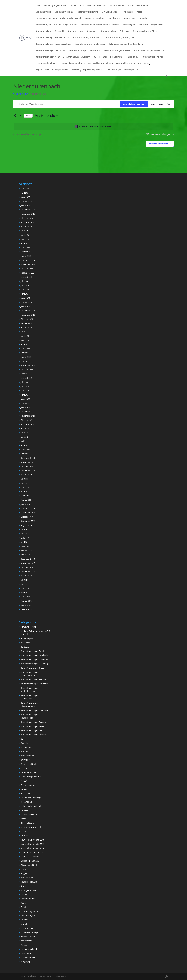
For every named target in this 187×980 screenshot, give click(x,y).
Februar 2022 (27, 403)
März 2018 (25, 597)
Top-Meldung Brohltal (93, 70)
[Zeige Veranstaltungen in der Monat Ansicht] (161, 104)
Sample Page (114, 18)
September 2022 (28, 374)
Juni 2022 (25, 386)
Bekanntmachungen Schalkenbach (84, 51)
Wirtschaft (25, 962)
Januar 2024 (26, 306)
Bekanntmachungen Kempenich (87, 38)
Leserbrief (25, 836)
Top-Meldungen (114, 70)
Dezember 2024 (28, 260)
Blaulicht (24, 743)
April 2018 (25, 593)
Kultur (23, 831)
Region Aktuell (42, 70)
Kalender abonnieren (158, 144)
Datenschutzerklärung (88, 12)
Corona (24, 768)
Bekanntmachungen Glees (145, 31)
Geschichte (26, 793)
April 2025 (25, 243)
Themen (76, 70)
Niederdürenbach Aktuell (32, 852)
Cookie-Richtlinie (43, 12)
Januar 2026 (26, 205)
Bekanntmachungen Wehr (48, 57)
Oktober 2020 (27, 466)
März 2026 (25, 197)
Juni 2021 (25, 437)
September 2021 (28, 424)
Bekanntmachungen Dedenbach (82, 31)
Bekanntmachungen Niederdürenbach (53, 44)
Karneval (25, 810)
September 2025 (28, 222)
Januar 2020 (26, 504)
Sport (23, 903)
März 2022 (25, 399)
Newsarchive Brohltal (95, 18)
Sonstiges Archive (60, 70)
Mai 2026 (25, 189)
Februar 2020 (27, 500)
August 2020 (26, 475)
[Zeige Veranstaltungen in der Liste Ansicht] (153, 104)
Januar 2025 (26, 256)
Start (38, 6)
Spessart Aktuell (28, 899)
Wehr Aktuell (26, 953)
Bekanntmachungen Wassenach (149, 51)
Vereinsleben (26, 941)
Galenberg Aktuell (29, 785)
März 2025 (25, 247)
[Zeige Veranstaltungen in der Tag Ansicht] (169, 104)
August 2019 (26, 525)
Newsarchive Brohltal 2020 (129, 63)
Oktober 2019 (27, 517)
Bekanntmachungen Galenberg (115, 31)
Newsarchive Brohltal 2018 (72, 63)
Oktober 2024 (27, 269)
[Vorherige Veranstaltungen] (15, 116)
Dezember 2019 (28, 508)
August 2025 (26, 226)
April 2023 (25, 344)
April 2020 (25, 492)
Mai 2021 (25, 441)
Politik (23, 869)
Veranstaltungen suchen (134, 104)
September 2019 (28, 521)
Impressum (128, 12)
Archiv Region (129, 25)
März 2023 (25, 348)
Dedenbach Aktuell (29, 772)
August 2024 (26, 277)
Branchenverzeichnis (97, 6)
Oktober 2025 (27, 218)
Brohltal (103, 57)
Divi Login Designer (110, 12)
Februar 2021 (27, 454)
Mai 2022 (25, 391)
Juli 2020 (24, 479)
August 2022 (26, 378)
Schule (24, 886)
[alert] (93, 127)
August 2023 (26, 327)
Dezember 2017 (28, 609)
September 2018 (28, 572)
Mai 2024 (25, 290)
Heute (28, 116)
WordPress (63, 976)
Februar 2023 (27, 353)
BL (95, 57)
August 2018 (26, 576)
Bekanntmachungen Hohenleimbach (52, 38)
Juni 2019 (25, 534)
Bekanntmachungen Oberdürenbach (126, 44)
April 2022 (25, 395)
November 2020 (28, 462)
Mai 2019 (25, 538)
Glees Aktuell (26, 802)
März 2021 (25, 449)
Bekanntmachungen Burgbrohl (50, 31)
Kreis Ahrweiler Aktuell (71, 18)
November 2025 (28, 214)
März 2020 (25, 496)
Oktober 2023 (27, 319)
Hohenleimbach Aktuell (31, 806)
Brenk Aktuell (27, 747)
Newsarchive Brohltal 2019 (100, 63)
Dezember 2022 (28, 361)
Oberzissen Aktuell (29, 865)
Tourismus (25, 920)
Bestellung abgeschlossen (55, 6)
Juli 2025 (24, 231)
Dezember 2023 (28, 311)
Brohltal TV (133, 57)
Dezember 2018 (28, 559)
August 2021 (26, 428)
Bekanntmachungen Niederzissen (90, 44)
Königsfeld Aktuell (29, 823)
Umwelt (24, 924)
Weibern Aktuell (28, 958)
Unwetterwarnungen (30, 932)
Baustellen (25, 643)
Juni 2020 (25, 483)
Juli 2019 (24, 529)
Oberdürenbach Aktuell (31, 861)
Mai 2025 (25, 239)
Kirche (23, 819)
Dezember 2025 (28, 210)
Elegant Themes (38, 976)
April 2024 (25, 294)
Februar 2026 (27, 201)
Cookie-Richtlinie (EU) (64, 12)
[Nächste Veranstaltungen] (20, 116)
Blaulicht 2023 (77, 6)
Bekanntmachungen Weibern (77, 57)
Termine (24, 907)
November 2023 (28, 315)
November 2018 (28, 563)
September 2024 (28, 273)
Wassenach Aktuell (29, 949)
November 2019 (28, 513)
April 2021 (25, 445)
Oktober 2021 (27, 420)
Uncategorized (131, 70)
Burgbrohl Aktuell (28, 764)
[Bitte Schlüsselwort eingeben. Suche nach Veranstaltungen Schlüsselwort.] (67, 104)
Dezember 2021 (28, 412)
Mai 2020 (25, 487)
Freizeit (24, 781)
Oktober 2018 (27, 567)
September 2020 (28, 470)
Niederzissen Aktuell (30, 857)
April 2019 (25, 542)
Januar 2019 (26, 555)
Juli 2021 (24, 433)
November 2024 (28, 264)
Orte (146, 63)
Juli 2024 (24, 281)
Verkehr (24, 945)
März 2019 (25, 546)
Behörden (25, 647)
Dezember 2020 (28, 458)
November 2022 (28, 365)
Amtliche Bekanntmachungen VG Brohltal (100, 25)
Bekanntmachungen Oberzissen (50, 51)
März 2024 (25, 298)
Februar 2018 (27, 601)
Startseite (143, 18)
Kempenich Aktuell (29, 814)
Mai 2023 (25, 340)
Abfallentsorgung (28, 627)
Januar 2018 (26, 605)
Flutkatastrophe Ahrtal (152, 57)
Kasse (139, 12)
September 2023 (28, 323)
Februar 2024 (27, 302)
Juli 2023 (24, 332)
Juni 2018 (25, 584)
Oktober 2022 (27, 369)
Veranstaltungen (43, 25)
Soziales (24, 895)
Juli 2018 (24, 580)
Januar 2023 (26, 357)
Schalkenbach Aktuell (30, 882)
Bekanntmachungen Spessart (117, 51)
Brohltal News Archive (138, 6)
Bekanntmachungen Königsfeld (120, 38)
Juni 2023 (25, 336)
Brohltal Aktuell (117, 6)
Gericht (24, 789)
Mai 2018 (25, 588)
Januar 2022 (26, 407)
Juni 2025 (25, 235)
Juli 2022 (24, 382)
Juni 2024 (25, 285)
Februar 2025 (27, 252)
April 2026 (25, 193)
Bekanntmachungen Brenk (151, 25)
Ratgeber (25, 874)
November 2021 (28, 416)
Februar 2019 (27, 551)
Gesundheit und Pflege (31, 798)
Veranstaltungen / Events (66, 25)
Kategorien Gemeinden (46, 18)
